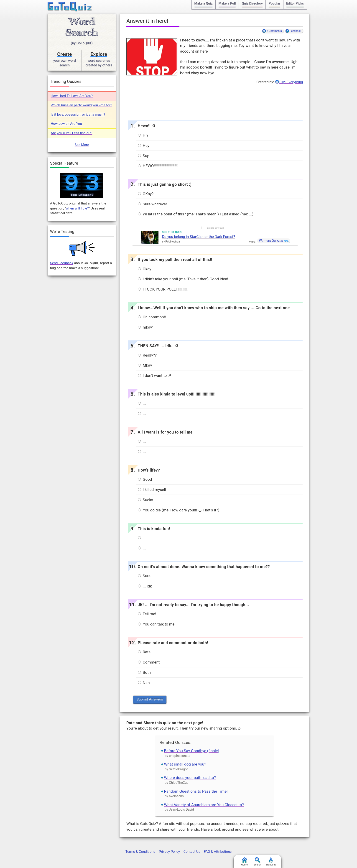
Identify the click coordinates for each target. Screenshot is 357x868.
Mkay (145, 365)
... (142, 403)
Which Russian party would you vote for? (81, 105)
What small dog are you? (185, 764)
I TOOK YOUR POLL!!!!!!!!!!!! (163, 289)
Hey (144, 146)
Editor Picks (295, 4)
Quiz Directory (252, 4)
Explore (99, 54)
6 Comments (274, 31)
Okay (145, 269)
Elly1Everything (291, 82)
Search (258, 862)
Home (244, 862)
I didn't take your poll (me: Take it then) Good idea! (183, 279)
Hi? (143, 135)
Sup (144, 156)
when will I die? (77, 208)
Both (144, 672)
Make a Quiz (204, 4)
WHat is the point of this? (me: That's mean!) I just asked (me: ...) (196, 214)
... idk (145, 586)
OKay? (146, 194)
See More (82, 145)
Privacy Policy (169, 852)
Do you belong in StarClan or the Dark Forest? (198, 237)
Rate (144, 652)
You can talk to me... (158, 624)
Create (65, 54)
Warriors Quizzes (271, 241)
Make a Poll (227, 4)
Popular (274, 4)
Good (145, 479)
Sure (144, 576)
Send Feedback (62, 263)
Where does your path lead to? (190, 778)
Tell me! (147, 614)
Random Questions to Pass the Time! (196, 791)
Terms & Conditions (140, 852)
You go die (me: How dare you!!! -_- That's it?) (179, 510)
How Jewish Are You (66, 124)
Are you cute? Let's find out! (72, 133)
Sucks (146, 500)
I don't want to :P (155, 375)
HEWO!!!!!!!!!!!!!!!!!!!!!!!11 (160, 166)
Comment (149, 662)
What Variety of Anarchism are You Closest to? (204, 805)
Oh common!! (152, 317)
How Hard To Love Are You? (72, 96)
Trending (271, 862)
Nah (144, 683)
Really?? (147, 355)
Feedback (296, 31)
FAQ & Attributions (218, 852)
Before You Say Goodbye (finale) (192, 751)
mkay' (145, 327)
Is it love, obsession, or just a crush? (78, 115)
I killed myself (152, 490)
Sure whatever (153, 204)
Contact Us (192, 852)
